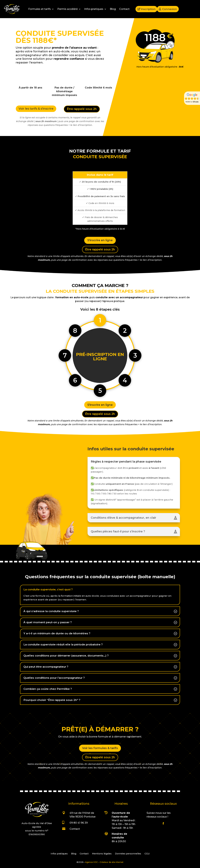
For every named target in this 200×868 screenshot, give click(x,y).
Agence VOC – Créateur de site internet (104, 862)
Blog (113, 9)
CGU (147, 854)
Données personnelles (128, 854)
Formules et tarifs (40, 9)
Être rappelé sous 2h (82, 109)
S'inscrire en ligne (100, 240)
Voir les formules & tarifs (100, 748)
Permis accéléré (67, 9)
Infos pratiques (94, 9)
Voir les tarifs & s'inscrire (36, 109)
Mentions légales (102, 854)
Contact (124, 9)
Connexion (170, 9)
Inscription (148, 9)
